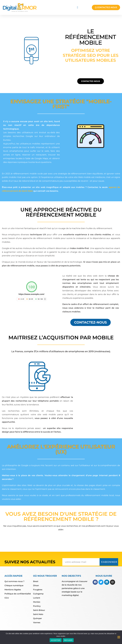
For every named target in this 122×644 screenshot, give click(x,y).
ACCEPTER (56, 640)
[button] (78, 8)
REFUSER (68, 640)
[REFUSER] (119, 637)
